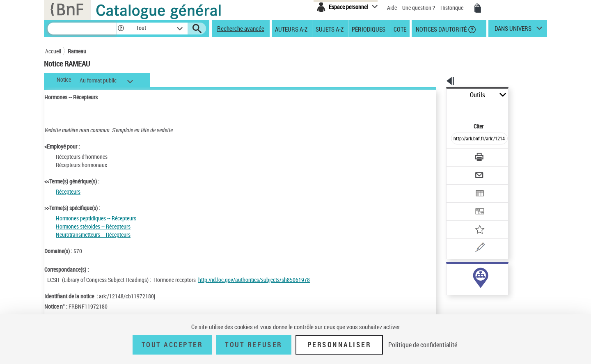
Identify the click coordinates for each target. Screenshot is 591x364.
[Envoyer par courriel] (456, 155)
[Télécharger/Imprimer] (458, 139)
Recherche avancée (241, 28)
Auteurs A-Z (291, 29)
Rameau (77, 51)
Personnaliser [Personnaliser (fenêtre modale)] (339, 345)
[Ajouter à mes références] (461, 203)
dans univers (513, 30)
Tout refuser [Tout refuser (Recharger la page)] (253, 345)
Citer (443, 108)
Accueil (53, 51)
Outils (437, 95)
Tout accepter (172, 345)
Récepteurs (68, 191)
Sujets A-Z (330, 29)
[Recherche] (82, 29)
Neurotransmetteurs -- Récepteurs (93, 235)
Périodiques (369, 29)
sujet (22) (449, 274)
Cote (400, 29)
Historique (452, 8)
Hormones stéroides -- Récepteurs (93, 226)
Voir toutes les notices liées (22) (469, 291)
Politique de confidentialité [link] (423, 345)
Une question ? (419, 8)
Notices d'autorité (441, 29)
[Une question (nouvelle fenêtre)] (472, 219)
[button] (121, 29)
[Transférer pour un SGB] (460, 187)
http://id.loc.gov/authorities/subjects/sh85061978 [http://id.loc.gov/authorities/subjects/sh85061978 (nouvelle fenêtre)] (254, 280)
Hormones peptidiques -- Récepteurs (96, 218)
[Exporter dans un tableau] (462, 171)
